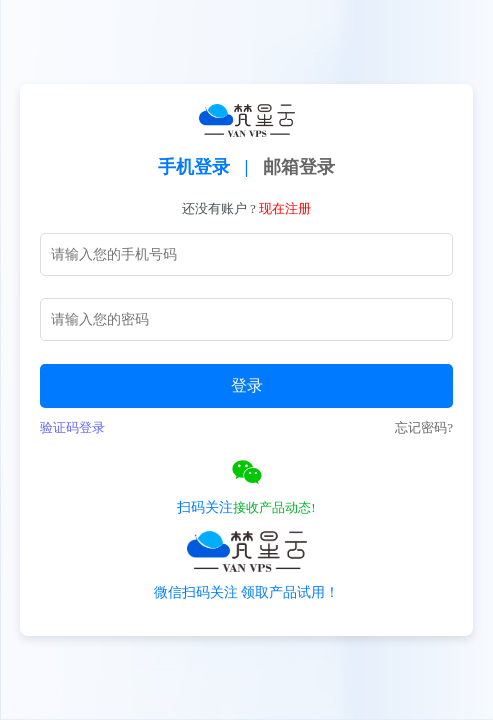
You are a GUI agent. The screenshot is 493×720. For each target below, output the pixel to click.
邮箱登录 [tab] (299, 167)
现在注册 (285, 208)
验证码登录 (72, 427)
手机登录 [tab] (194, 167)
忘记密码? (424, 427)
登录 (247, 385)
